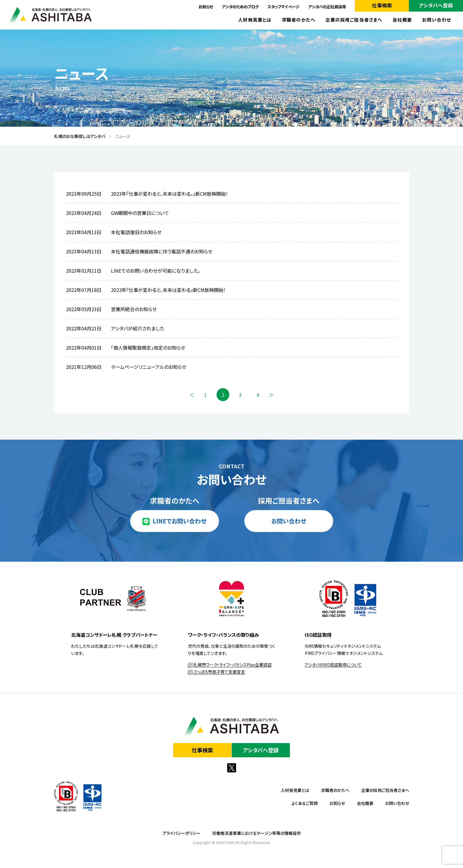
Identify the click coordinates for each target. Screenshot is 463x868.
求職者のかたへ (299, 20)
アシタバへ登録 (436, 5)
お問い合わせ (437, 20)
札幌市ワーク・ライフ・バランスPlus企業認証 (230, 665)
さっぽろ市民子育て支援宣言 (216, 672)
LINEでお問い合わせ (180, 521)
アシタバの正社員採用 (327, 7)
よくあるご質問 (305, 803)
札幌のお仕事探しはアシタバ (78, 136)
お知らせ (206, 7)
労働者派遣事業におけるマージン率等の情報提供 (256, 833)
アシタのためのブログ (240, 7)
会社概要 (402, 20)
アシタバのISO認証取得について (333, 665)
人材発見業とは (255, 20)
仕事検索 (382, 5)
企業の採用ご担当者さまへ (354, 20)
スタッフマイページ (283, 7)
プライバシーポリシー (181, 833)
